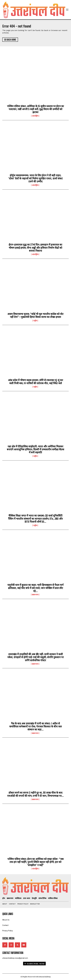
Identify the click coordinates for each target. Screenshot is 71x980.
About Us (6, 920)
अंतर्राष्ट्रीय (35, 116)
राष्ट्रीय (35, 321)
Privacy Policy (8, 931)
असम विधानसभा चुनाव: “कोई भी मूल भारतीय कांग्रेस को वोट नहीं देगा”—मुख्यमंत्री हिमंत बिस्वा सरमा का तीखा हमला (35, 315)
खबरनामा (35, 595)
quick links (8, 914)
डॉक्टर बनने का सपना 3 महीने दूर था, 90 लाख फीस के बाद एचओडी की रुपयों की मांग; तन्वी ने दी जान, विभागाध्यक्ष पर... (35, 794)
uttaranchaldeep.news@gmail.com (15, 958)
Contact (5, 925)
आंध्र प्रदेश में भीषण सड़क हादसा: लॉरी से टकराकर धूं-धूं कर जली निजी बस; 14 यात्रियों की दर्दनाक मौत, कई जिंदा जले (35, 382)
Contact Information (13, 953)
